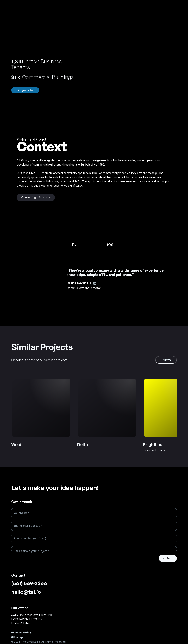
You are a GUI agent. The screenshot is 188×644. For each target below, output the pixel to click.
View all (166, 360)
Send (167, 558)
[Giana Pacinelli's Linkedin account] (95, 283)
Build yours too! (25, 90)
